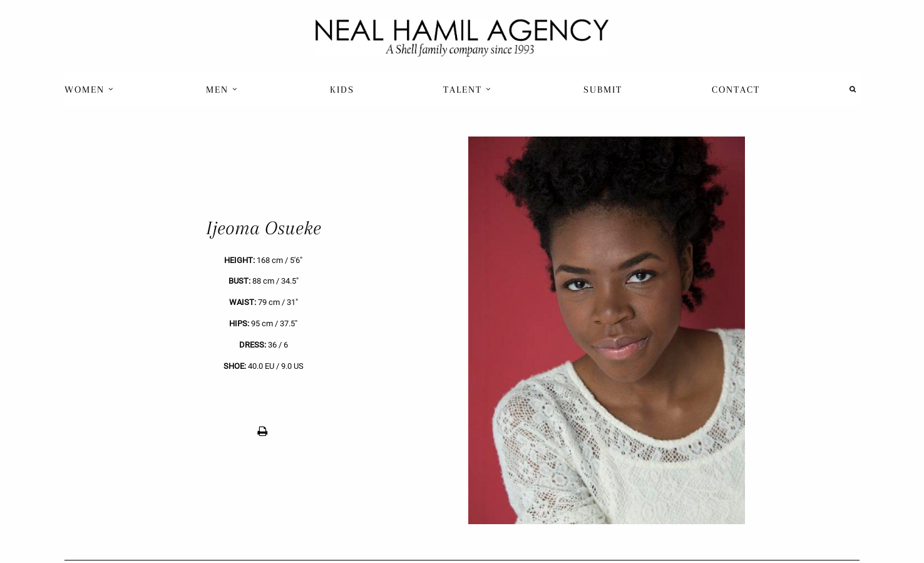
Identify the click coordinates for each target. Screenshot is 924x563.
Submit (603, 90)
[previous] (263, 330)
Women (89, 90)
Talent (467, 90)
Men (222, 90)
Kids (342, 90)
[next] (661, 330)
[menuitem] (90, 89)
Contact (736, 90)
